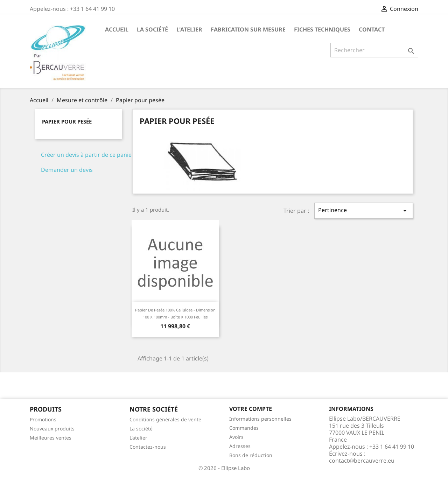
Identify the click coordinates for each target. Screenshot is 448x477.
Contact (372, 29)
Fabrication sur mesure (248, 29)
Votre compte (251, 409)
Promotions (43, 419)
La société (152, 29)
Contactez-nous (148, 447)
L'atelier (189, 29)
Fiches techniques (322, 29)
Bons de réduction (251, 455)
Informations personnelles (260, 419)
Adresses (240, 446)
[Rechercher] (374, 50)
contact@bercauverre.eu (362, 461)
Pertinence (364, 211)
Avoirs (236, 437)
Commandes (244, 428)
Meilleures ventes (51, 438)
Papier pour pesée (67, 121)
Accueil (117, 29)
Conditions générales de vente (165, 419)
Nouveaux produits (52, 429)
